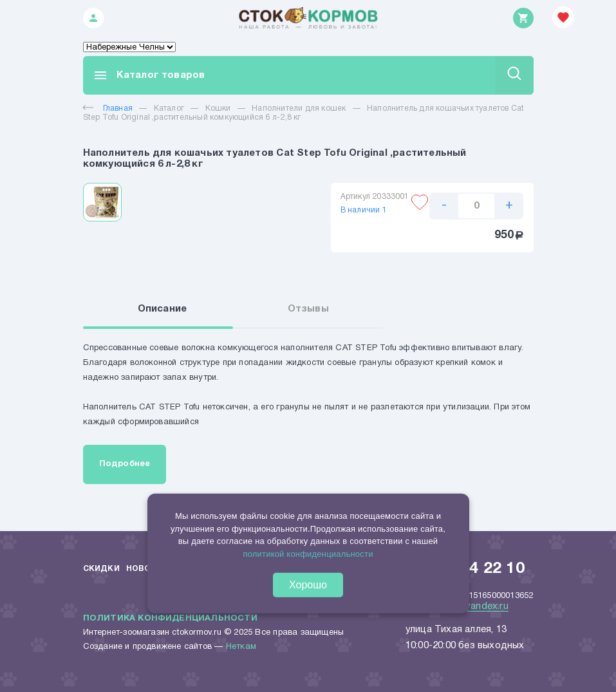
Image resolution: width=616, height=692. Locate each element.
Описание (163, 309)
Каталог (169, 108)
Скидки (101, 569)
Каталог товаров (149, 75)
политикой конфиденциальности (308, 553)
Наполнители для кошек (299, 108)
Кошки (218, 108)
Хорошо (308, 585)
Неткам (241, 647)
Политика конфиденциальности (170, 619)
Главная (108, 108)
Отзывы (308, 309)
